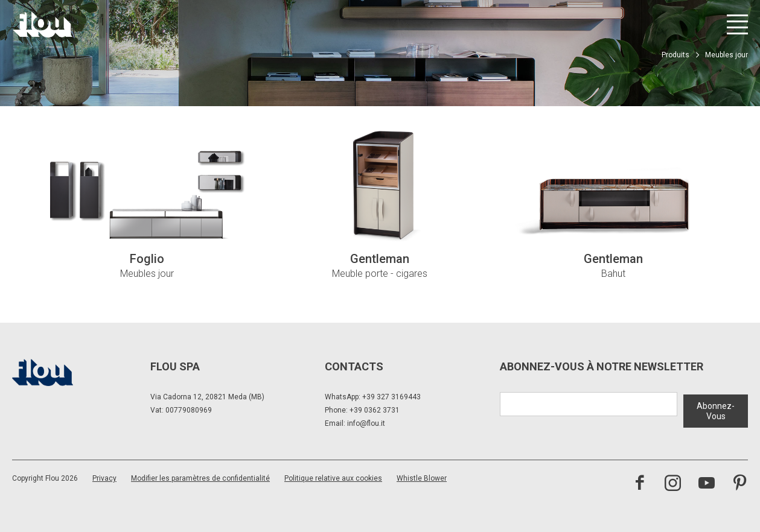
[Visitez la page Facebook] (640, 484)
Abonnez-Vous (716, 408)
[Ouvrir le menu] (737, 24)
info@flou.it (366, 423)
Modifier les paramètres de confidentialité (200, 478)
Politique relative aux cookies (333, 478)
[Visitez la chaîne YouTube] (707, 484)
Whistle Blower (422, 478)
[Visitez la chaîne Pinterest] (740, 484)
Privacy (104, 478)
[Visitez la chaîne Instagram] (673, 484)
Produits (675, 55)
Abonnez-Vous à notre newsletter (602, 366)
